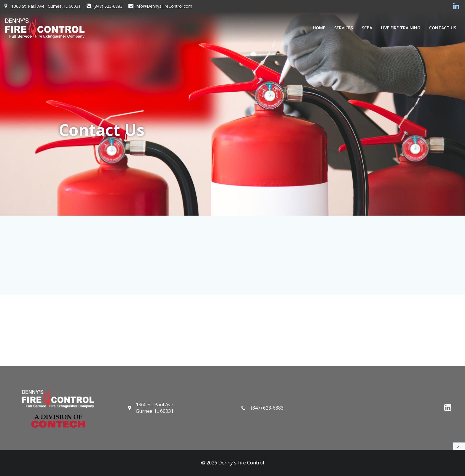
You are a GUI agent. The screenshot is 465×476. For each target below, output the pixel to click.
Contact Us (443, 28)
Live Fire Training (401, 28)
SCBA (367, 28)
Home (319, 28)
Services (344, 28)
